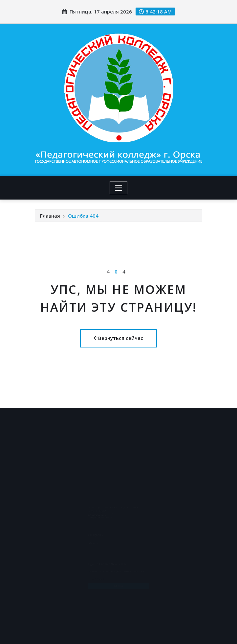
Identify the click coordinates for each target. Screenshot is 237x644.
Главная (50, 216)
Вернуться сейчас (118, 338)
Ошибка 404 (83, 216)
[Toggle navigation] (119, 188)
